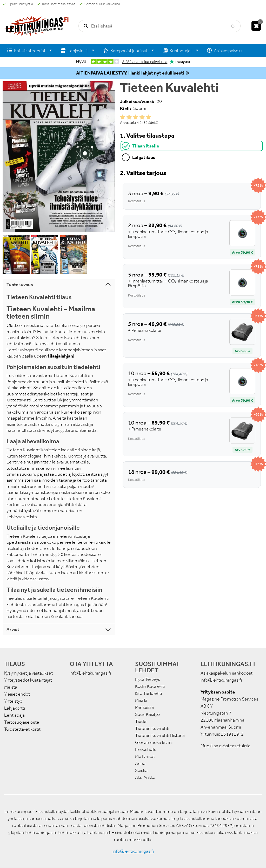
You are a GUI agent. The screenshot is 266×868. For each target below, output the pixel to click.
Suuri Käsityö (147, 714)
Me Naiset (145, 756)
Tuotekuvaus (20, 285)
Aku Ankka (145, 777)
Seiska (141, 770)
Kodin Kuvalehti (150, 686)
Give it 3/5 (136, 117)
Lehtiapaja (14, 715)
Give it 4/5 (142, 117)
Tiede (141, 721)
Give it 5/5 (149, 117)
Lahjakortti (15, 708)
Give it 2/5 (129, 117)
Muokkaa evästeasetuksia (225, 746)
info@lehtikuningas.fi (90, 673)
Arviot (13, 629)
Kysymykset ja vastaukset (28, 673)
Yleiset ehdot (17, 694)
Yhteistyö (13, 701)
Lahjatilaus (144, 157)
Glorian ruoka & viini (154, 742)
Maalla (141, 700)
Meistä (11, 687)
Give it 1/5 (123, 117)
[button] (59, 157)
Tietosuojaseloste (22, 722)
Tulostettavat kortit (22, 729)
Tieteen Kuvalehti (152, 728)
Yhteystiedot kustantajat (28, 680)
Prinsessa (144, 707)
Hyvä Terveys (148, 679)
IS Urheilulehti (148, 693)
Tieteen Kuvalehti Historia (160, 735)
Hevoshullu (146, 749)
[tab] (192, 146)
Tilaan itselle (146, 146)
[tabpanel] (192, 328)
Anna (140, 763)
